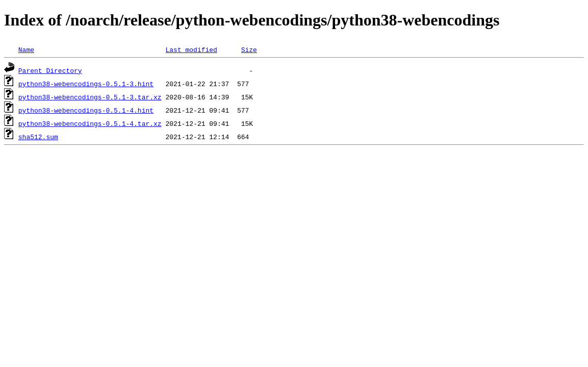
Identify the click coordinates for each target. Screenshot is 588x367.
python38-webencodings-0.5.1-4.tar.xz (90, 123)
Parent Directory (50, 70)
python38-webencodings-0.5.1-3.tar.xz (90, 97)
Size (249, 49)
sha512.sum (38, 137)
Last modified (191, 49)
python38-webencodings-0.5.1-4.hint (86, 110)
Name (26, 49)
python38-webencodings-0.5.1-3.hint (86, 84)
